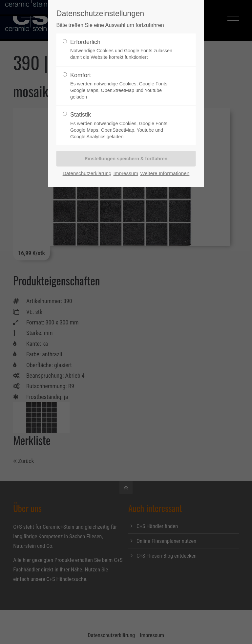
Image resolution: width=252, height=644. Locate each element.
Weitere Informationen (165, 173)
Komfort (123, 86)
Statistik (123, 126)
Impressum (126, 173)
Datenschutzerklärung (87, 173)
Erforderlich (123, 50)
